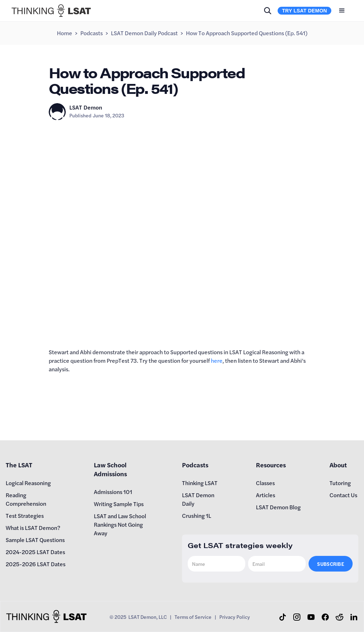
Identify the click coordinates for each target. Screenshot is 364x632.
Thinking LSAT (200, 483)
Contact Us (343, 495)
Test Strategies (25, 516)
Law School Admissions (110, 469)
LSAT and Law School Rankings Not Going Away (120, 524)
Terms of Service (193, 617)
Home (65, 33)
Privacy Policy (235, 617)
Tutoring (340, 483)
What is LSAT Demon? (33, 528)
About (338, 465)
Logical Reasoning (28, 483)
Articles (266, 495)
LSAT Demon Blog (278, 507)
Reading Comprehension (26, 499)
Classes (265, 483)
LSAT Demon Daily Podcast (144, 33)
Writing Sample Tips (119, 504)
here (217, 360)
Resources (271, 465)
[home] (51, 11)
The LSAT (19, 465)
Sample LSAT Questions (35, 540)
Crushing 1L (197, 516)
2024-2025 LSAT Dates (35, 552)
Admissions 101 (113, 492)
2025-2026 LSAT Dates (36, 564)
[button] (342, 11)
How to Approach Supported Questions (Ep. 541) (247, 33)
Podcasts (92, 33)
